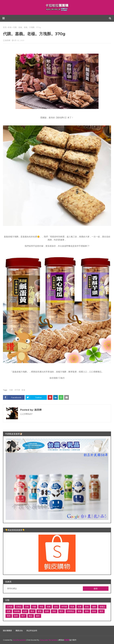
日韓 (27, 607)
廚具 (9, 616)
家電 (40, 611)
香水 (32, 611)
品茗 (9, 611)
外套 (41, 607)
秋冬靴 (17, 611)
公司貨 (10, 607)
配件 (61, 611)
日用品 (19, 607)
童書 (80, 611)
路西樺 (8, 40)
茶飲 (54, 611)
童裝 (87, 611)
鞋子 (23, 616)
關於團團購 (7, 631)
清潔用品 (71, 611)
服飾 (94, 607)
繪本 (38, 616)
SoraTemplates (19, 640)
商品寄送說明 (32, 631)
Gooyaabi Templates (49, 640)
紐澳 (47, 611)
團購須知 (19, 631)
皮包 (56, 607)
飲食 (23, 390)
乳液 (72, 607)
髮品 (31, 616)
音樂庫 (67, 640)
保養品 (102, 607)
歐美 (16, 616)
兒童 (80, 607)
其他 (87, 607)
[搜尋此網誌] (44, 589)
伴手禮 (17, 390)
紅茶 (25, 611)
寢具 (101, 611)
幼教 (49, 607)
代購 (11, 390)
